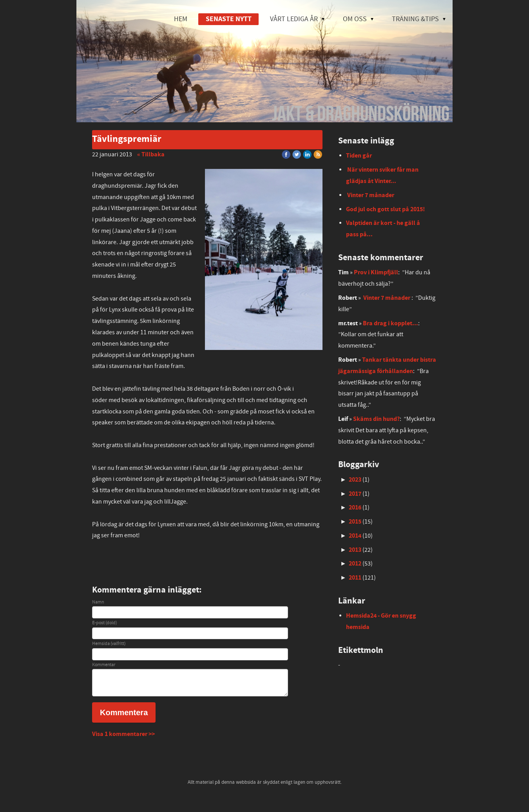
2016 (355, 507)
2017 (355, 494)
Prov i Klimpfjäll (376, 272)
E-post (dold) (104, 623)
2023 (355, 480)
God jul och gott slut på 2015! (385, 209)
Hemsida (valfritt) (109, 644)
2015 (355, 522)
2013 (355, 550)
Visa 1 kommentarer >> (123, 734)
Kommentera (124, 712)
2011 (355, 578)
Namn (98, 602)
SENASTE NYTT (229, 19)
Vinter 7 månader (371, 195)
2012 (355, 564)
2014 (355, 536)
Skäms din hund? (376, 419)
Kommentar (104, 665)
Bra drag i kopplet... (390, 323)
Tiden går (359, 156)
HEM (181, 19)
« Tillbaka (151, 154)
